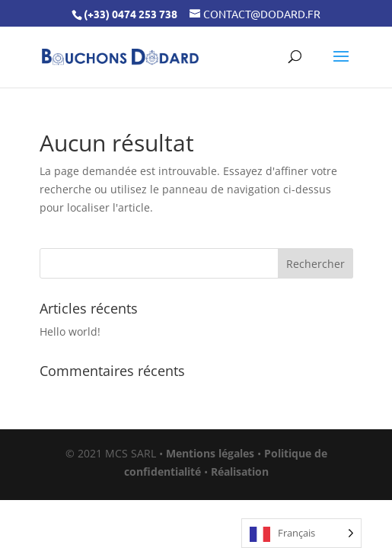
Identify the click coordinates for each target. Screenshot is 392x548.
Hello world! (70, 331)
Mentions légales (210, 453)
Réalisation (240, 472)
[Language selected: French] (301, 533)
